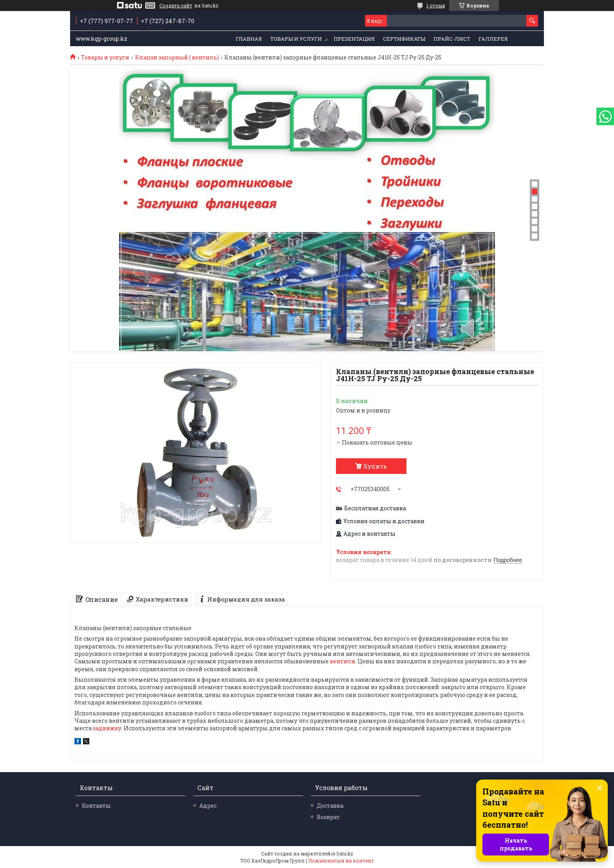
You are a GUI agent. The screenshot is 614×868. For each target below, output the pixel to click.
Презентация (354, 39)
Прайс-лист (452, 39)
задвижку (107, 728)
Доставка (330, 806)
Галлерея (493, 39)
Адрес (208, 806)
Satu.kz (345, 854)
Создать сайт (176, 5)
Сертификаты (404, 39)
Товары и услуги (296, 39)
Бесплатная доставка (375, 508)
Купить (375, 466)
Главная (249, 39)
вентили (342, 661)
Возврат (328, 817)
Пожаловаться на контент (341, 861)
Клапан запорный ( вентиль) (177, 58)
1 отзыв (436, 5)
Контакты (96, 806)
